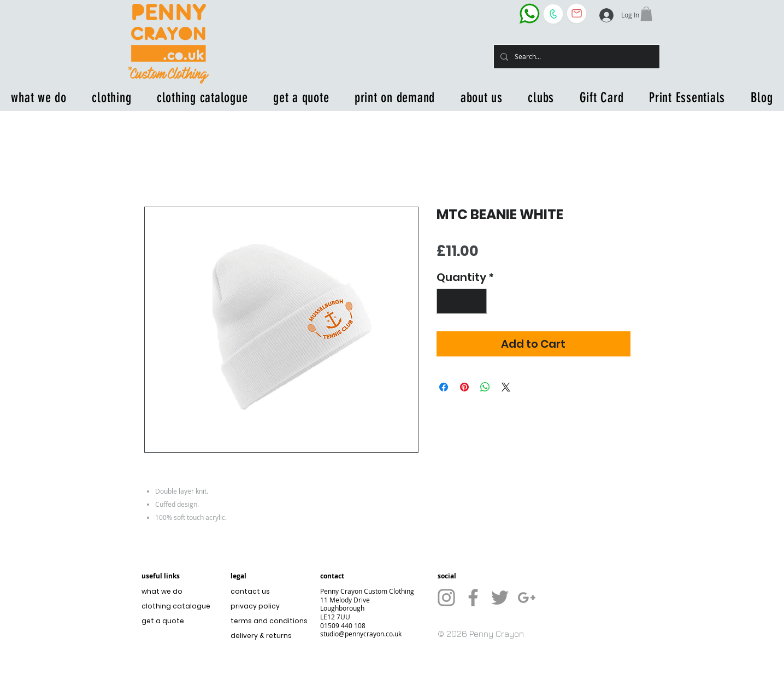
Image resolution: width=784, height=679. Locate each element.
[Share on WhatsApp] (485, 387)
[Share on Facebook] (444, 387)
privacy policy (255, 606)
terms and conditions (266, 621)
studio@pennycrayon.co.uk (361, 634)
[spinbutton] (462, 301)
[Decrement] (447, 301)
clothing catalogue (176, 606)
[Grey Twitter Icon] (500, 598)
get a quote (163, 621)
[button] (646, 14)
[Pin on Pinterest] (464, 387)
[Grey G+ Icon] (527, 598)
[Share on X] (506, 387)
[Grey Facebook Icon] (473, 598)
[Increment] (476, 301)
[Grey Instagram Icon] (446, 598)
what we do (162, 591)
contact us (250, 591)
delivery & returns (261, 636)
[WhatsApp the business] (529, 13)
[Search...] (576, 57)
